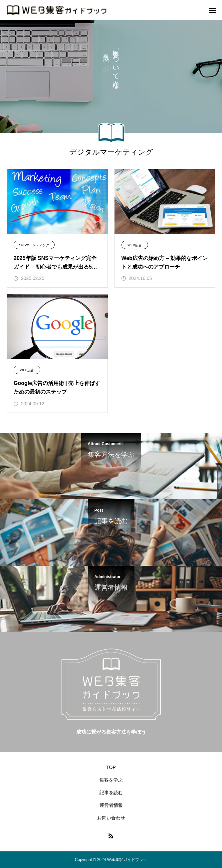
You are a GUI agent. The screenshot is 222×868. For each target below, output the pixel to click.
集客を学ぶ (111, 780)
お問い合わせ (111, 818)
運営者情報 (111, 805)
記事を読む (111, 793)
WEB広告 (135, 245)
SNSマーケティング (34, 245)
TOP (111, 767)
